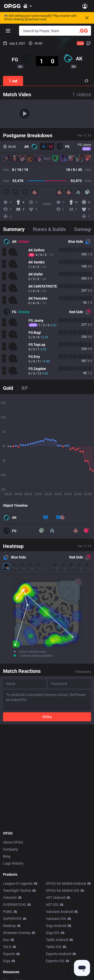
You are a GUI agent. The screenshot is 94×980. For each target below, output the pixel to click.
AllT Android (56, 897)
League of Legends (18, 883)
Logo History (13, 863)
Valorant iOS (56, 919)
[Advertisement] (47, 778)
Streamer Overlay (17, 933)
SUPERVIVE (12, 919)
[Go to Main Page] (12, 6)
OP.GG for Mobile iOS (63, 890)
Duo (6, 940)
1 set (13, 81)
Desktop (9, 926)
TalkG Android (57, 940)
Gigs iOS (53, 933)
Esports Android (59, 954)
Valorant (10, 897)
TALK (7, 947)
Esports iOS (55, 961)
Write (47, 717)
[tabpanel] (47, 307)
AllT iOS (52, 904)
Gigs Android (56, 926)
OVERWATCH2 (15, 904)
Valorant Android (59, 912)
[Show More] (28, 6)
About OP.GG (13, 842)
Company (11, 849)
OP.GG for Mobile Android (66, 883)
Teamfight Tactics (17, 890)
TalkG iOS (54, 947)
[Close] (87, 18)
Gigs (7, 961)
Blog (7, 856)
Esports (9, 954)
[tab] (16, 229)
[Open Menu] (85, 6)
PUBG (8, 912)
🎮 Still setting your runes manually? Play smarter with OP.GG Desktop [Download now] (40, 18)
